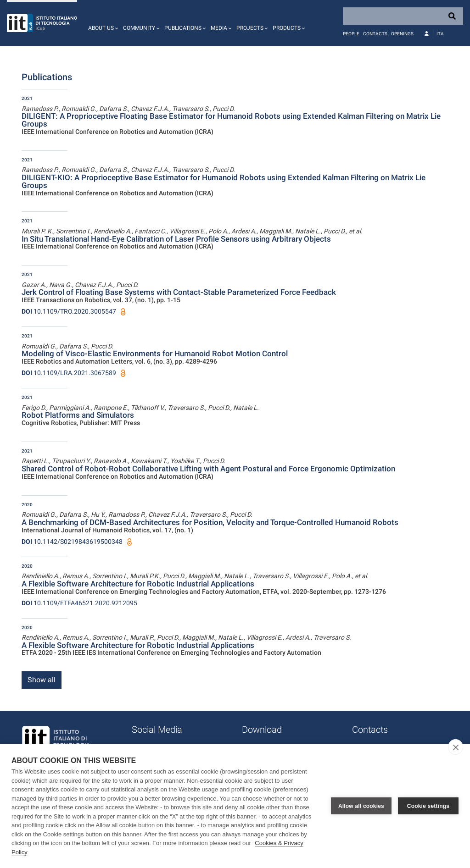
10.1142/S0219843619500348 (72, 542)
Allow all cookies (361, 806)
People (351, 34)
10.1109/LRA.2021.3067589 (69, 373)
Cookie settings (428, 806)
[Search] (403, 16)
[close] (456, 747)
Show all (42, 680)
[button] (102, 23)
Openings (402, 34)
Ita (440, 34)
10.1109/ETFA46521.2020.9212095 (79, 603)
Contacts (375, 34)
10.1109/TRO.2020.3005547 (69, 311)
